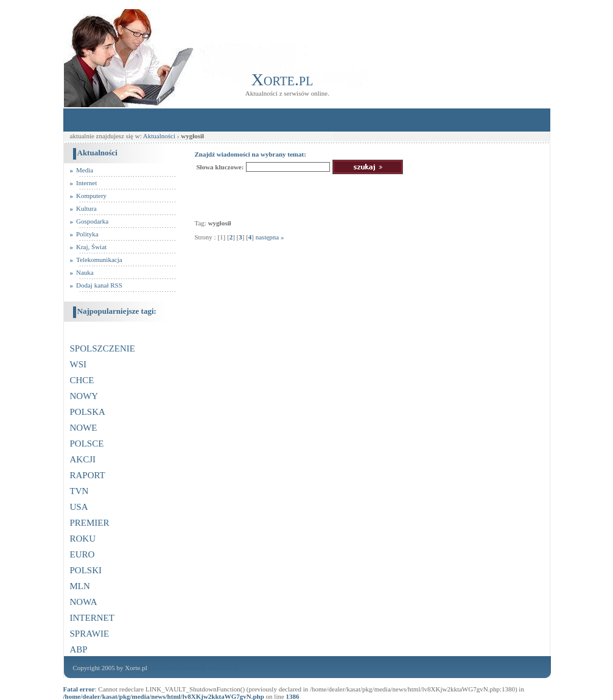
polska (88, 410)
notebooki (193, 668)
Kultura (86, 208)
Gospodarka (92, 221)
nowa (84, 600)
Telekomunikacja (99, 260)
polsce (87, 442)
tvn (79, 490)
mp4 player (223, 668)
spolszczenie (103, 347)
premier (90, 521)
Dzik (171, 668)
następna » (270, 237)
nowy (84, 394)
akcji (83, 458)
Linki (156, 668)
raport (88, 474)
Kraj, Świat (91, 247)
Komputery (91, 196)
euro (82, 553)
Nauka (85, 272)
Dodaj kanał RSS (99, 285)
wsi (79, 363)
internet (92, 616)
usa (79, 505)
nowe (84, 426)
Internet (86, 183)
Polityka (87, 234)
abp (79, 648)
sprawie (90, 632)
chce (82, 379)
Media (85, 170)
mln (80, 585)
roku (83, 537)
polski (86, 569)
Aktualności (160, 136)
